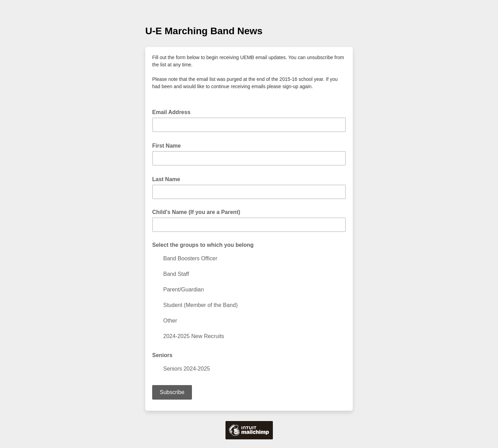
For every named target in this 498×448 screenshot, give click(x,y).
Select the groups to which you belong (203, 245)
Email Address (173, 112)
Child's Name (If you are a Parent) (196, 212)
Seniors (162, 355)
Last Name (168, 179)
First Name (169, 145)
